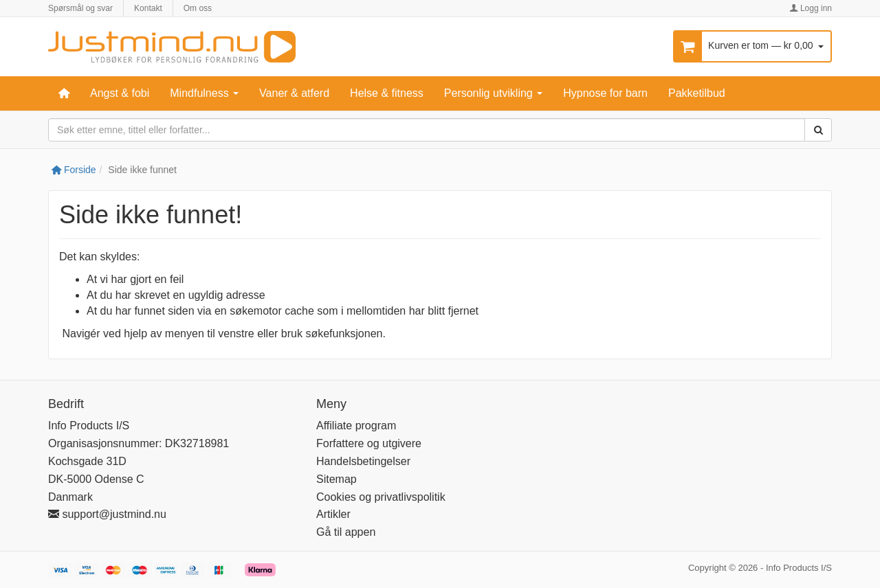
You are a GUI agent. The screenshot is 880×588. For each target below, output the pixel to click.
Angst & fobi (120, 93)
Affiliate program (356, 426)
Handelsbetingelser (363, 461)
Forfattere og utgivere (369, 443)
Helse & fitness (387, 93)
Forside (74, 170)
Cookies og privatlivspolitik (381, 497)
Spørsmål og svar (80, 8)
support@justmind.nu (107, 514)
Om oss (198, 8)
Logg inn (811, 8)
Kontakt (148, 8)
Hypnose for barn (605, 93)
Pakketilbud (697, 93)
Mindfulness (204, 93)
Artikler (333, 514)
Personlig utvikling (493, 93)
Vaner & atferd (294, 93)
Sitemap (337, 479)
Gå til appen (346, 532)
